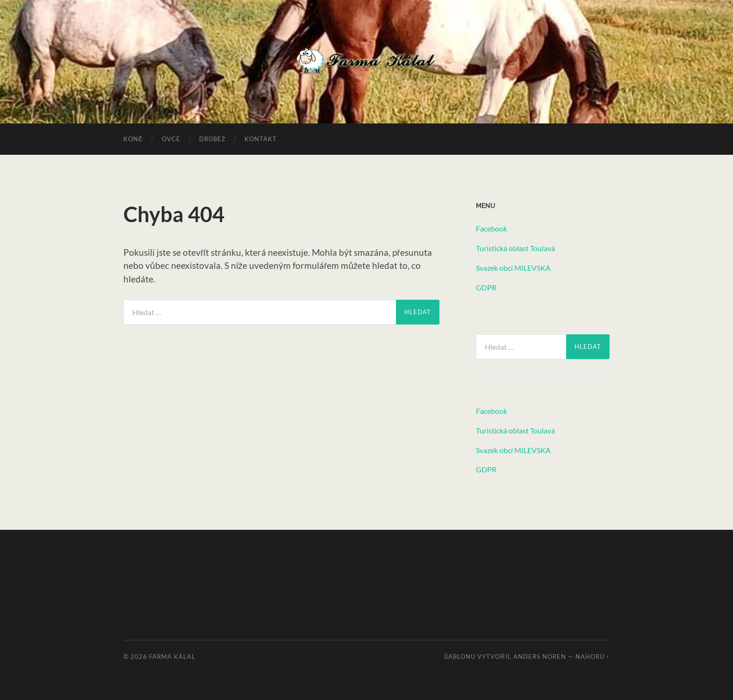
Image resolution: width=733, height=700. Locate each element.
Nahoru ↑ (593, 657)
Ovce (171, 139)
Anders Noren (540, 657)
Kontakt (261, 139)
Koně (133, 139)
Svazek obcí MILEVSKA (513, 268)
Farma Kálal (172, 657)
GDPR (486, 287)
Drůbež (212, 139)
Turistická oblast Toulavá (515, 248)
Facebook (492, 228)
